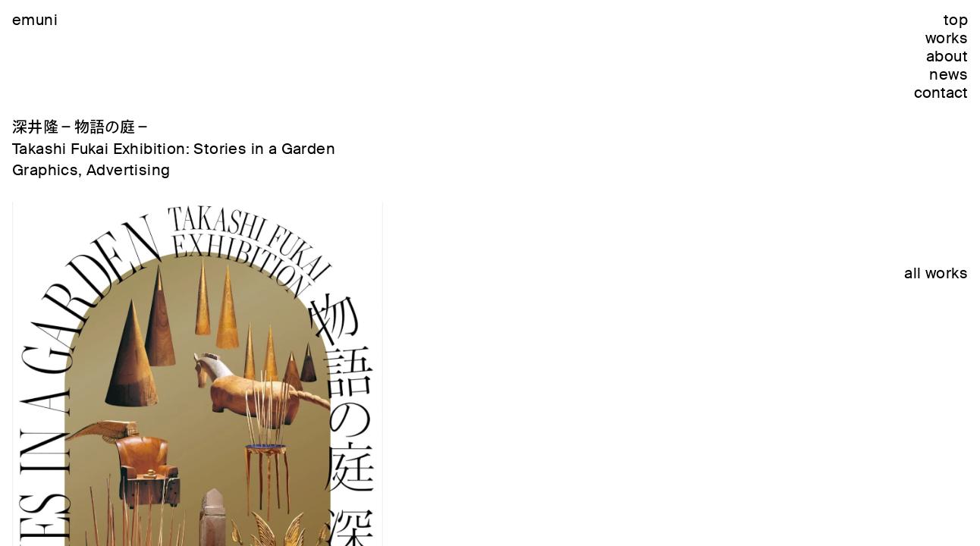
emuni (35, 20)
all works (936, 273)
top (956, 20)
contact (941, 93)
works (947, 38)
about (947, 56)
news (949, 74)
